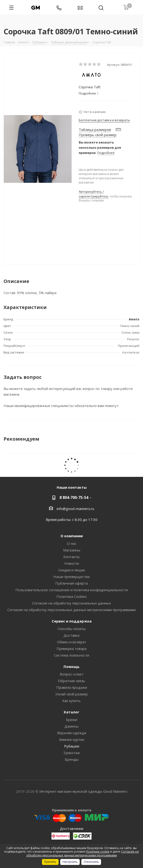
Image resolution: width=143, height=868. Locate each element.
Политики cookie (98, 852)
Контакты (71, 557)
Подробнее (106, 153)
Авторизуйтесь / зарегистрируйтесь (94, 194)
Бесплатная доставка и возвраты (104, 120)
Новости (72, 563)
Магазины (72, 550)
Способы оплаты (72, 629)
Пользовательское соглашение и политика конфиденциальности (72, 590)
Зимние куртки (71, 739)
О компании (72, 536)
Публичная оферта (71, 583)
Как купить (71, 701)
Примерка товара (71, 649)
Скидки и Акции (72, 570)
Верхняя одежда (72, 733)
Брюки (71, 720)
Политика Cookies (72, 596)
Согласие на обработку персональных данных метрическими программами (71, 610)
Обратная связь (71, 681)
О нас (72, 543)
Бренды (72, 759)
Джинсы (71, 726)
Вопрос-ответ (72, 674)
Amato (134, 319)
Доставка (71, 635)
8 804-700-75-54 (74, 497)
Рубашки (72, 746)
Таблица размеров (95, 130)
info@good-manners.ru (75, 509)
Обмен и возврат (72, 642)
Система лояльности (72, 655)
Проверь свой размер (98, 135)
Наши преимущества (71, 577)
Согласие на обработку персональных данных (71, 603)
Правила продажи (72, 687)
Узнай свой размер (71, 694)
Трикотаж (71, 753)
